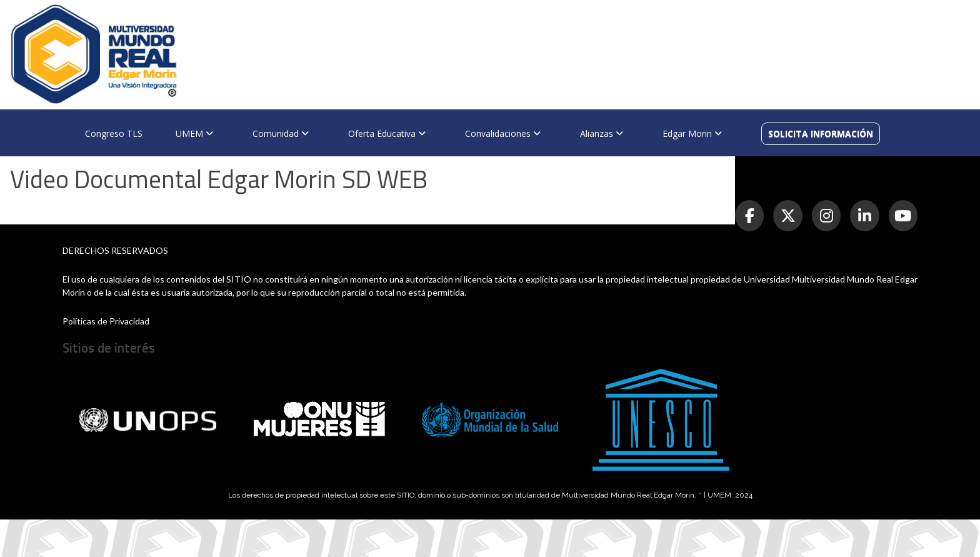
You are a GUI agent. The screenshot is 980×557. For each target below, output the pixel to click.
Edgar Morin (692, 133)
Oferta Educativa (387, 133)
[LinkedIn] (864, 216)
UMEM (194, 133)
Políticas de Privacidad (106, 321)
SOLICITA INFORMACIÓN (821, 133)
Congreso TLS (114, 133)
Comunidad (281, 133)
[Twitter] (787, 216)
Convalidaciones (503, 133)
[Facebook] (749, 216)
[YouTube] (903, 216)
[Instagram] (826, 216)
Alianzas (602, 133)
